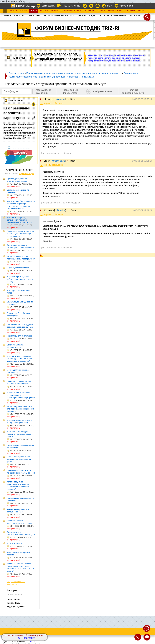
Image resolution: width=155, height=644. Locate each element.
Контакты (130, 11)
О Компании (115, 11)
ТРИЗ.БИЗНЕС (34, 16)
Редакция (49, 210)
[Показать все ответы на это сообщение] (61, 203)
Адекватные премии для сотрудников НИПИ (18, 511)
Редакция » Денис (16, 606)
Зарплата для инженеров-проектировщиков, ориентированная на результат (21, 395)
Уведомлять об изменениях (43, 91)
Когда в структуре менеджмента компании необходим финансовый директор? (18, 485)
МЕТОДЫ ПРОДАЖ (86, 16)
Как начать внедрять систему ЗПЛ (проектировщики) (20, 421)
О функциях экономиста (18, 268)
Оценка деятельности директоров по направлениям (20, 246)
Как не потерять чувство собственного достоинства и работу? (20, 279)
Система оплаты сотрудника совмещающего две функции (20, 326)
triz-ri (110, 6)
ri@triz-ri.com (127, 6)
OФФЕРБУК (134, 16)
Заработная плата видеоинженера (15, 346)
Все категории (16, 73)
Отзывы (101, 11)
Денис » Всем (14, 599)
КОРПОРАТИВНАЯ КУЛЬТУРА (59, 16)
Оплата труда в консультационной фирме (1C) (21, 533)
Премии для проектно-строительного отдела (17, 180)
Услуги (55, 11)
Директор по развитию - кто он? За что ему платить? (19, 382)
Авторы (44, 11)
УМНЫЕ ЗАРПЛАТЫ (14, 16)
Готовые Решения (71, 11)
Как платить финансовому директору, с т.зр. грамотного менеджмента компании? (20, 359)
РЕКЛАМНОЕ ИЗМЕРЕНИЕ (112, 16)
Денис (47, 99)
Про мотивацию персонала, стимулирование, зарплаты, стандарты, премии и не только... (74, 73)
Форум (34, 11)
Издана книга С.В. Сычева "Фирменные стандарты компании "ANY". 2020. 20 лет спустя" (20, 567)
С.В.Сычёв (33, 642)
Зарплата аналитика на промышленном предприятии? (21, 258)
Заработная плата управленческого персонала (20, 522)
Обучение (89, 11)
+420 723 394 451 (71, 6)
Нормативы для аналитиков (20, 336)
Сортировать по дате (27, 174)
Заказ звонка (48, 6)
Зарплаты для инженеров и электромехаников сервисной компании (20, 409)
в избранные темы (103, 91)
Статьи (24, 11)
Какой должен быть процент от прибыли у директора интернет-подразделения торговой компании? (21, 205)
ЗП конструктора (14, 543)
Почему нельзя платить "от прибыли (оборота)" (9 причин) (21, 472)
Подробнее (29, 638)
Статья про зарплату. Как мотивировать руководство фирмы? (19, 459)
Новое (14, 11)
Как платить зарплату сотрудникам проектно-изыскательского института (19, 220)
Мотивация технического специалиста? (18, 371)
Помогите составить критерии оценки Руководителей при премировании (20, 234)
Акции (141, 11)
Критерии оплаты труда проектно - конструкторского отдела (20, 434)
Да (19, 638)
